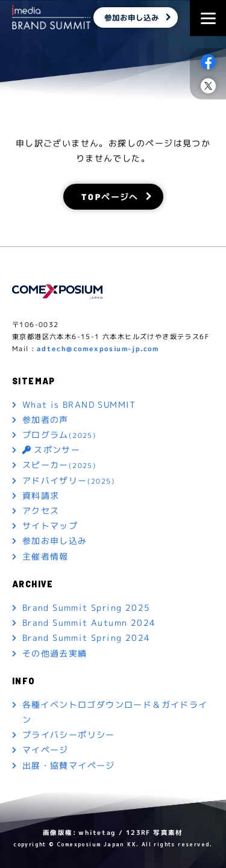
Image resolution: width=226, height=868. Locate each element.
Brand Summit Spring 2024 (86, 638)
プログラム (59, 435)
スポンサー (51, 450)
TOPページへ (109, 196)
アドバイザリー (69, 481)
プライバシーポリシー (69, 735)
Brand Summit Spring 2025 (86, 607)
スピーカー (59, 465)
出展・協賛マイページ (69, 765)
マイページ (46, 750)
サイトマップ (50, 526)
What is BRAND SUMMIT (79, 404)
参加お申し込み (132, 17)
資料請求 (41, 495)
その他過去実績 (55, 653)
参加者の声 (46, 420)
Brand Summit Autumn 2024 (89, 623)
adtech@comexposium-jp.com (98, 349)
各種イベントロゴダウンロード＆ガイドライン (115, 712)
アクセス (41, 510)
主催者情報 (46, 556)
